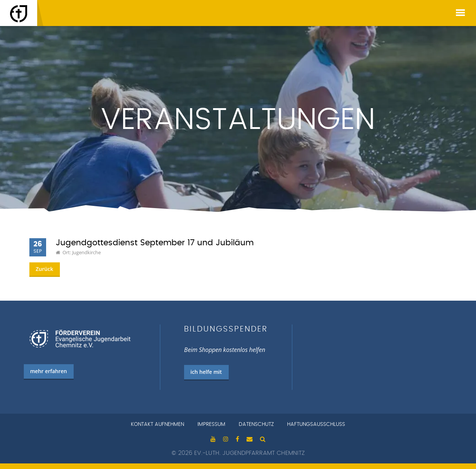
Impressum (211, 424)
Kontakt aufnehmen (157, 424)
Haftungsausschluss (316, 424)
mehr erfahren (49, 371)
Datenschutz (256, 424)
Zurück (44, 269)
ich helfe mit (206, 372)
